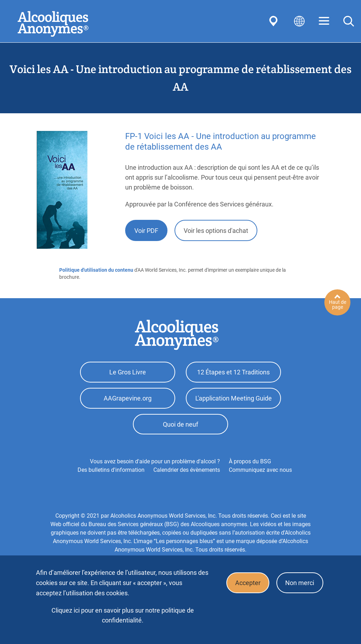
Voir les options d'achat (216, 231)
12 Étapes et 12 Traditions (233, 372)
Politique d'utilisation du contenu (96, 270)
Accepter (247, 583)
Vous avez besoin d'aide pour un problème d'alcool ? (155, 463)
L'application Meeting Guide (234, 399)
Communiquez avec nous (260, 471)
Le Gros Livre (128, 372)
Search (349, 21)
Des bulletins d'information (111, 471)
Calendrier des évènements (187, 471)
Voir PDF (146, 231)
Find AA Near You (275, 21)
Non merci (300, 583)
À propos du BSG (250, 463)
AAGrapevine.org (128, 399)
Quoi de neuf (180, 425)
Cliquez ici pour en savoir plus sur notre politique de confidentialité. (123, 615)
